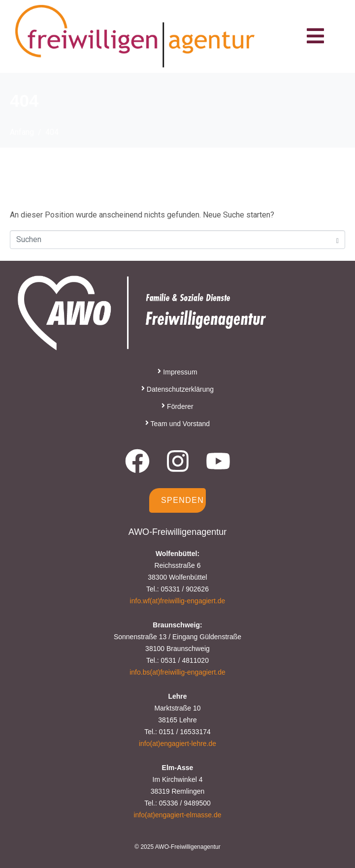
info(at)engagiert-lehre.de (177, 744)
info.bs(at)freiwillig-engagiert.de (177, 672)
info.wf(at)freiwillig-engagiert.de (178, 601)
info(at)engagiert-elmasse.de (177, 815)
